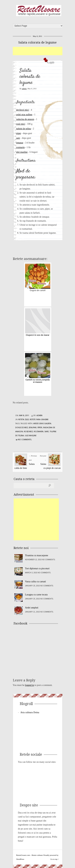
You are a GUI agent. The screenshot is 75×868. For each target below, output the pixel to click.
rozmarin (20, 147)
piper (19, 133)
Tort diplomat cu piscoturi (37, 568)
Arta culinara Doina (30, 712)
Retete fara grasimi (39, 420)
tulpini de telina (24, 129)
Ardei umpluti (32, 608)
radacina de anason (25, 119)
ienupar (20, 143)
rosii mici (21, 124)
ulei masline (22, 152)
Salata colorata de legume (37, 42)
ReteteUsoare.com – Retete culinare (39, 11)
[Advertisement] (44, 51)
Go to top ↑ (55, 859)
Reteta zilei (24, 420)
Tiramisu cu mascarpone (37, 555)
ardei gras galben (24, 115)
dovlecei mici (23, 110)
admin (24, 89)
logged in (30, 685)
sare (18, 138)
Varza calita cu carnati (35, 582)
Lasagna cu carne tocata (36, 595)
